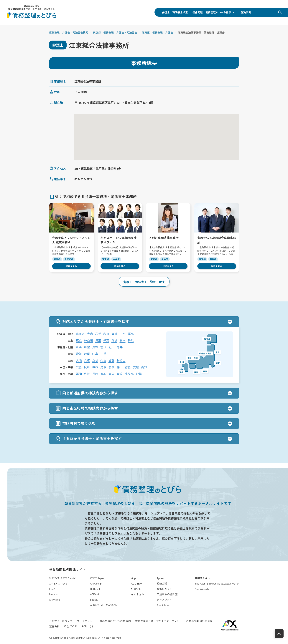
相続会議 (162, 583)
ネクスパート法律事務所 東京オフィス (119, 240)
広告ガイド (70, 626)
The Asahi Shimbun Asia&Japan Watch (217, 583)
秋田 (106, 334)
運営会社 (54, 626)
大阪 (79, 360)
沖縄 (139, 374)
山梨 (87, 347)
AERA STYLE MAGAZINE (104, 605)
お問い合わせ (89, 626)
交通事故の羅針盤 (167, 594)
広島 (79, 367)
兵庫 (87, 360)
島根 (111, 367)
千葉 (106, 340)
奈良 (103, 360)
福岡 (79, 374)
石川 (111, 347)
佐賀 (87, 374)
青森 (90, 334)
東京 (79, 340)
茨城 (114, 340)
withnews (54, 600)
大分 (111, 374)
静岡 (87, 354)
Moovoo (54, 594)
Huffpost (95, 589)
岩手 (98, 334)
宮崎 (120, 374)
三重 (103, 354)
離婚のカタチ (164, 589)
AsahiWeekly (202, 589)
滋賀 (111, 360)
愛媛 (136, 367)
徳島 (128, 367)
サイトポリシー (86, 621)
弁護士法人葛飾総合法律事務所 (217, 240)
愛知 (79, 354)
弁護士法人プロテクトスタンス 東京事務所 (71, 240)
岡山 (87, 367)
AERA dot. (96, 594)
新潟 (79, 347)
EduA (52, 589)
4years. (161, 578)
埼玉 (98, 340)
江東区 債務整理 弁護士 (157, 32)
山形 (123, 334)
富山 (103, 347)
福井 (120, 347)
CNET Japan (97, 578)
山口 (95, 367)
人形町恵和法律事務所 (164, 238)
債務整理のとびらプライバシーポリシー (159, 621)
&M (51, 583)
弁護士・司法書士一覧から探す (144, 282)
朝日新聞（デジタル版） (63, 578)
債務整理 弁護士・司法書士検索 (69, 32)
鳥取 (103, 367)
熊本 (103, 374)
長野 (95, 347)
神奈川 (88, 340)
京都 (95, 360)
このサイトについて (61, 621)
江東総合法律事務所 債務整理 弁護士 (201, 32)
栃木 (123, 340)
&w (56, 583)
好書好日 (136, 589)
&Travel (63, 583)
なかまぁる (138, 594)
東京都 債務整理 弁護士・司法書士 (115, 32)
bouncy (94, 600)
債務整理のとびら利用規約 (115, 621)
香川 (120, 367)
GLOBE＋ (137, 583)
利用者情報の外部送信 (199, 621)
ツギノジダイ (164, 600)
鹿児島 (129, 374)
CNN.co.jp (96, 583)
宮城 (114, 334)
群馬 (131, 340)
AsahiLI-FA (163, 605)
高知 (144, 367)
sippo (134, 578)
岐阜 (95, 354)
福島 (131, 334)
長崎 (95, 374)
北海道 (80, 334)
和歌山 (121, 360)
